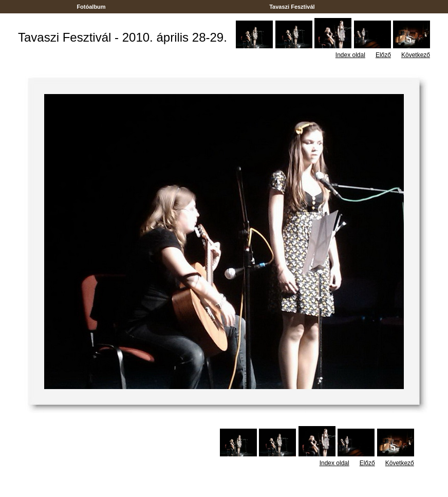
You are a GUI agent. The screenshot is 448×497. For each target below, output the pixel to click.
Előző (383, 55)
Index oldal (350, 55)
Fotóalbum (91, 7)
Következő (416, 55)
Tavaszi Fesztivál (292, 7)
